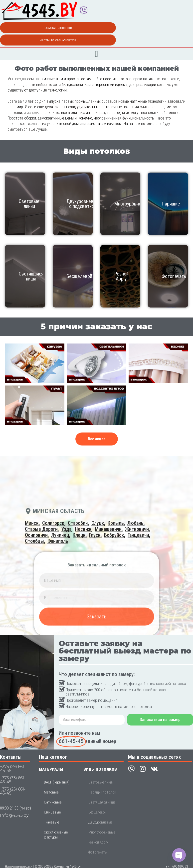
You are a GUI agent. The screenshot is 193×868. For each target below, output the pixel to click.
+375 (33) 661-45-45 (13, 780)
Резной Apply (121, 276)
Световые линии (29, 204)
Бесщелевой (79, 276)
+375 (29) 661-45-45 (13, 769)
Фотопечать (174, 276)
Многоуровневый (132, 204)
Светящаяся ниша (31, 276)
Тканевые (52, 822)
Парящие (171, 204)
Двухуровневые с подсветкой (83, 204)
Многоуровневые (102, 832)
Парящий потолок (102, 792)
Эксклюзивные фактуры (56, 835)
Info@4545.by (14, 815)
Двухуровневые (100, 822)
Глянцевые (52, 812)
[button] (96, 54)
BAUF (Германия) (57, 782)
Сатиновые (53, 802)
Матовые (51, 792)
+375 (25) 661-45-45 (13, 791)
